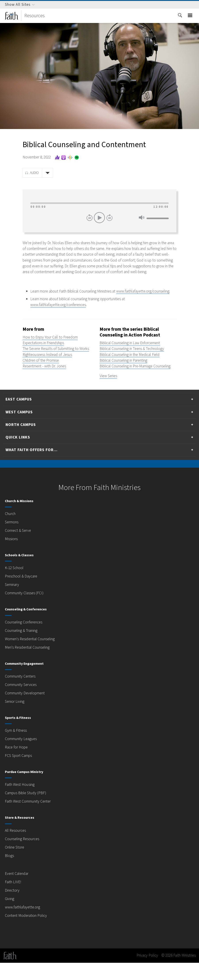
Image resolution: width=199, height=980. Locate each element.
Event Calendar (18, 891)
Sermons (13, 539)
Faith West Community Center (31, 819)
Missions (12, 556)
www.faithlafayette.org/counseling (59, 303)
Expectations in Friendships (46, 355)
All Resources (17, 848)
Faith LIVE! (14, 899)
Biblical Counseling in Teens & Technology (136, 360)
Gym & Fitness (18, 748)
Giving (10, 916)
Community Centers (22, 694)
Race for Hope (17, 765)
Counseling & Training (24, 648)
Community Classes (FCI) (27, 610)
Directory (13, 908)
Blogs (10, 873)
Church (11, 531)
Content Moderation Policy (28, 933)
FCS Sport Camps (21, 773)
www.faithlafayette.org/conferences (60, 316)
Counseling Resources (24, 856)
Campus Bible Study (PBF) (28, 810)
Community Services (23, 702)
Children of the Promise (43, 372)
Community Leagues (23, 756)
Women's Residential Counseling (33, 656)
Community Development (27, 710)
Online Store (16, 864)
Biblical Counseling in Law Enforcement (134, 355)
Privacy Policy (141, 973)
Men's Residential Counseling (30, 665)
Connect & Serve (19, 548)
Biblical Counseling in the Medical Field (133, 366)
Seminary (13, 602)
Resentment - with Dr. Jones (47, 378)
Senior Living (16, 719)
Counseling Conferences (26, 639)
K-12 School (15, 585)
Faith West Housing (22, 802)
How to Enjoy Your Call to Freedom (53, 349)
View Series (110, 393)
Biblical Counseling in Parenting (127, 372)
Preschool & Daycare (23, 594)
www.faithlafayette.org (24, 925)
